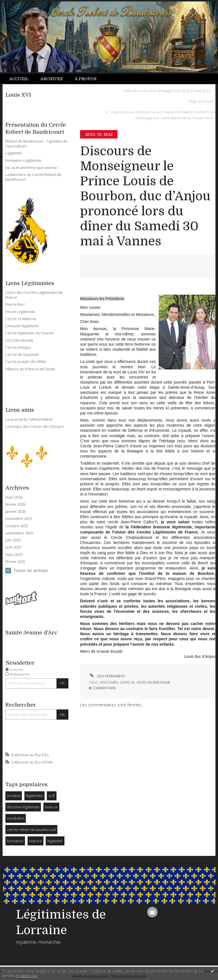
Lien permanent (107, 676)
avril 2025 (13, 547)
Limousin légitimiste (22, 326)
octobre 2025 (17, 526)
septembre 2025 (19, 533)
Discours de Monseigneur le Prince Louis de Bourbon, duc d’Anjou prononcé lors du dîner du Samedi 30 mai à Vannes (145, 196)
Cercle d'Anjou (18, 347)
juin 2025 (13, 540)
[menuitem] (22, 79)
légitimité (55, 841)
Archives (52, 79)
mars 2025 (14, 555)
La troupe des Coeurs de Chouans (35, 426)
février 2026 (15, 504)
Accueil (19, 79)
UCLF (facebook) (19, 340)
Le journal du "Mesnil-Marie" (29, 419)
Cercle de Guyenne (22, 354)
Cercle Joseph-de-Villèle (26, 362)
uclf (52, 796)
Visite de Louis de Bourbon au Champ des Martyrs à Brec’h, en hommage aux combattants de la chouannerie (163, 115)
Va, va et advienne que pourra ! (32, 167)
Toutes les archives (31, 570)
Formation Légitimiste (23, 160)
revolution (16, 818)
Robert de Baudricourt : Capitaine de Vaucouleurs (36, 144)
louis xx (51, 807)
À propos (86, 79)
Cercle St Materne (21, 319)
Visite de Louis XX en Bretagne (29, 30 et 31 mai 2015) (167, 91)
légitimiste (34, 796)
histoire (35, 841)
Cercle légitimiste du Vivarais (30, 333)
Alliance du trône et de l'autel (30, 369)
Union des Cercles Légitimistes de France (34, 295)
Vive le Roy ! (15, 304)
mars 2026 (14, 497)
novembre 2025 (19, 519)
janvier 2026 (15, 512)
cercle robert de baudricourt (32, 830)
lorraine (14, 796)
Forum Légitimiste (20, 312)
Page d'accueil (201, 101)
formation (15, 841)
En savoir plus (27, 976)
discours (109, 682)
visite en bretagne (153, 682)
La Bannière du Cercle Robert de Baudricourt (33, 177)
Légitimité (14, 153)
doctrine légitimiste (23, 807)
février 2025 (15, 562)
